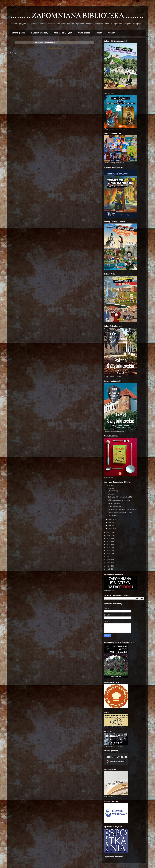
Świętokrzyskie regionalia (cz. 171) (120, 497)
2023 (109, 538)
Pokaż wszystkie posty (67, 42)
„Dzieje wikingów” (114, 491)
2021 (109, 544)
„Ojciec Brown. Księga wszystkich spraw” (122, 509)
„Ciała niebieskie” (114, 503)
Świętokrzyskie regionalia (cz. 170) (120, 512)
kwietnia (112, 519)
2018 (109, 554)
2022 (109, 541)
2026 (109, 485)
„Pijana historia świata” (116, 506)
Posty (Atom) (24, 53)
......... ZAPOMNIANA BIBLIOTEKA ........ (77, 16)
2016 (109, 560)
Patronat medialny (40, 33)
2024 (109, 535)
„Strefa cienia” (113, 515)
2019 (109, 551)
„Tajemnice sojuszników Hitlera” (119, 500)
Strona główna (19, 33)
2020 (109, 548)
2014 (109, 566)
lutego (111, 525)
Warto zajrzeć (84, 33)
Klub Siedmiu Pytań (63, 33)
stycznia (112, 528)
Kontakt (112, 33)
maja (110, 488)
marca (111, 522)
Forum (99, 33)
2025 (109, 532)
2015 (109, 563)
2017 (109, 557)
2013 (109, 569)
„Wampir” (111, 494)
